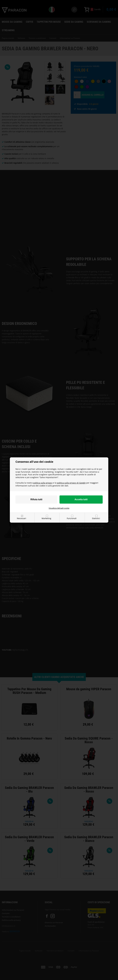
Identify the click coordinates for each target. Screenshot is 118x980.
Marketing (46, 518)
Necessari (22, 518)
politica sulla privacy (43, 483)
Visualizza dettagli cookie (59, 508)
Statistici (96, 518)
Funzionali (72, 518)
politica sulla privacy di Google (71, 483)
